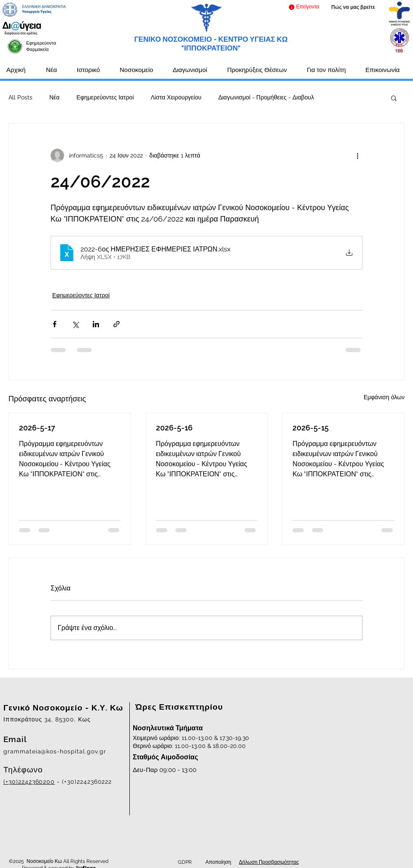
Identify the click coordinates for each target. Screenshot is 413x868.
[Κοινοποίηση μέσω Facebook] (55, 324)
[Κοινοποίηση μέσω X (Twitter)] (75, 324)
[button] (304, 7)
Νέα (54, 97)
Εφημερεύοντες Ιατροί (105, 97)
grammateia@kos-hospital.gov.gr (55, 751)
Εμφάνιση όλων (384, 397)
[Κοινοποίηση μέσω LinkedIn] (96, 324)
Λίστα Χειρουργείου (176, 97)
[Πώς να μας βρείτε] (353, 7)
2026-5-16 (174, 428)
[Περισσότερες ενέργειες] (357, 155)
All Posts (20, 97)
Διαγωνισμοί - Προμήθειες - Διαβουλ (266, 97)
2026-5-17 (37, 428)
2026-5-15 (311, 428)
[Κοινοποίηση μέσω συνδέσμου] (117, 324)
